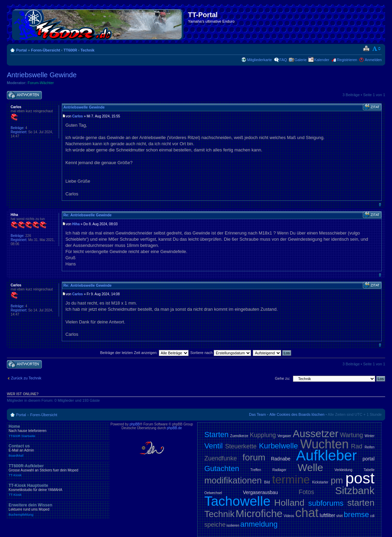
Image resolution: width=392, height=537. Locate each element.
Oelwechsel (213, 493)
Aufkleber (326, 455)
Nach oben (380, 204)
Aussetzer (315, 433)
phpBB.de (175, 428)
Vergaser (284, 436)
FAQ (283, 60)
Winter (370, 436)
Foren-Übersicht (45, 50)
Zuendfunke (221, 458)
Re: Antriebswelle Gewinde (88, 215)
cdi (372, 516)
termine (291, 479)
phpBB (135, 424)
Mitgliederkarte (259, 60)
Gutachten (222, 469)
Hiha (76, 224)
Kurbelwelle (278, 446)
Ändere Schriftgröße (377, 49)
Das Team (257, 414)
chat (307, 513)
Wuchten (324, 444)
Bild (267, 482)
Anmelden (373, 60)
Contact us (58, 450)
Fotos (306, 492)
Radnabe (281, 459)
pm (337, 480)
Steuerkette (241, 446)
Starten (217, 435)
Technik (88, 50)
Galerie (301, 60)
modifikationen (233, 480)
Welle (310, 467)
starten (361, 503)
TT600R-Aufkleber (58, 470)
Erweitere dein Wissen (58, 510)
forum (254, 457)
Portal (21, 50)
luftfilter (327, 515)
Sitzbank (355, 490)
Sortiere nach (221, 353)
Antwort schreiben (24, 95)
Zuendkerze (239, 436)
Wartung (351, 435)
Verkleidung (343, 470)
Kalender (322, 60)
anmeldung (259, 524)
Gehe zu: (282, 378)
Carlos (78, 116)
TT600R (70, 50)
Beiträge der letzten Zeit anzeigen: (144, 353)
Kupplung (263, 435)
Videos (289, 516)
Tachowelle (237, 501)
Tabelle (369, 470)
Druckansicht (366, 49)
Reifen (370, 447)
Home (58, 431)
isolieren (233, 525)
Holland (289, 503)
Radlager (279, 470)
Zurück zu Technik (26, 378)
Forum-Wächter (41, 83)
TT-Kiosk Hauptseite (58, 490)
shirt (339, 516)
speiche (215, 525)
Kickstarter (320, 482)
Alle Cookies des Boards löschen (297, 414)
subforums (326, 503)
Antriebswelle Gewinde (42, 75)
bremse (357, 515)
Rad (357, 446)
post (360, 478)
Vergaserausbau (260, 492)
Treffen (256, 470)
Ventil (214, 446)
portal (369, 459)
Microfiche (259, 513)
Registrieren (347, 60)
